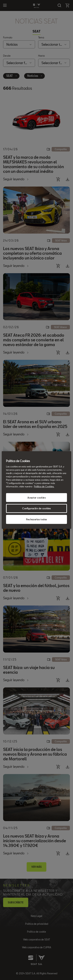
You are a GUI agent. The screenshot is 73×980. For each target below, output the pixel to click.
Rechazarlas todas (36, 519)
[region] (36, 490)
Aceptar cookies (37, 497)
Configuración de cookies (36, 508)
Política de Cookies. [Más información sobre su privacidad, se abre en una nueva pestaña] (44, 486)
